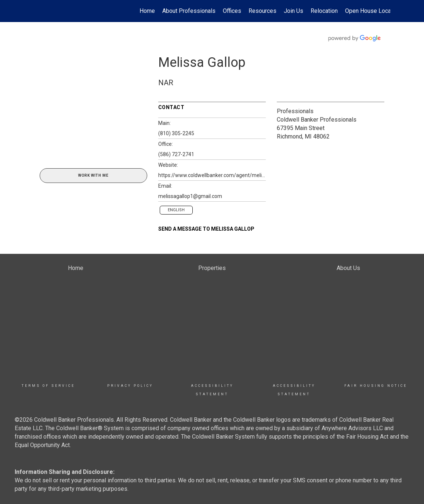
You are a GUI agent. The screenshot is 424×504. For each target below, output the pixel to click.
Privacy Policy (130, 386)
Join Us (293, 11)
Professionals (295, 111)
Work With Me (93, 175)
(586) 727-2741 (176, 154)
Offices (232, 11)
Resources (262, 11)
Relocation (324, 11)
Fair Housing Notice (376, 386)
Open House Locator (372, 11)
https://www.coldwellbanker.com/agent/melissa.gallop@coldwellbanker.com (212, 175)
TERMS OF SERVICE (48, 386)
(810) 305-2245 (176, 133)
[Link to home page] (38, 11)
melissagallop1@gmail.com (190, 196)
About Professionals (189, 11)
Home (147, 11)
